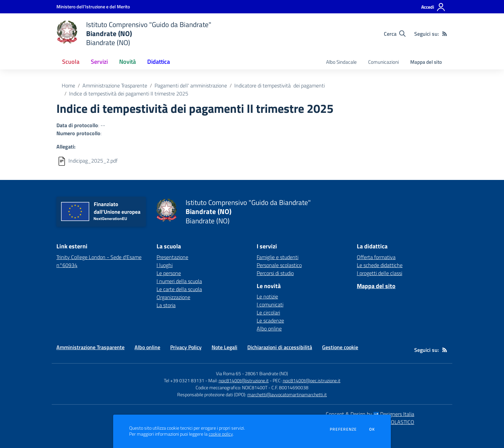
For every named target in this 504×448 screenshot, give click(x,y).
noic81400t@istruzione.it (244, 380)
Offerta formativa (376, 257)
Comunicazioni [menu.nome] (384, 62)
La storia (166, 305)
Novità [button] (128, 62)
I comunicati (270, 304)
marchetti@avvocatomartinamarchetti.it (287, 394)
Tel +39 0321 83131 (184, 380)
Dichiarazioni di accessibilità (280, 347)
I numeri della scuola (179, 281)
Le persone (169, 273)
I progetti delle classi (380, 273)
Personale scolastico (279, 265)
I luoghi (165, 265)
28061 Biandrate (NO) (267, 373)
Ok (372, 429)
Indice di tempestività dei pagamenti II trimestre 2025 (129, 93)
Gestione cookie (340, 347)
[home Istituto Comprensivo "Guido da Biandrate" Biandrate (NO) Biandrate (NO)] (134, 34)
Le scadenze (270, 320)
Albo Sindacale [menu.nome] (341, 62)
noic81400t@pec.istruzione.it (312, 380)
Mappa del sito (426, 62)
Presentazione (172, 257)
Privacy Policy (186, 347)
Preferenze (343, 429)
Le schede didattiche (380, 265)
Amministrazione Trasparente (115, 85)
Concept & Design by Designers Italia (370, 414)
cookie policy (221, 434)
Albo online (269, 328)
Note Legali (224, 347)
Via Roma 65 (228, 373)
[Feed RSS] (445, 34)
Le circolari (268, 312)
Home (68, 85)
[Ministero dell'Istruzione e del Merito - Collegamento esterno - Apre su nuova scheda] (93, 7)
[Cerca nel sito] (395, 34)
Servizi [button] (99, 62)
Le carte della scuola (179, 289)
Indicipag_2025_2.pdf (93, 161)
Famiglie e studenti (278, 257)
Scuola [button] (71, 62)
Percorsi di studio (275, 273)
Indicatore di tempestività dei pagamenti (280, 85)
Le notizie (267, 296)
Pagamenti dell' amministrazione (191, 85)
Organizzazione (173, 297)
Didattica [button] (159, 62)
